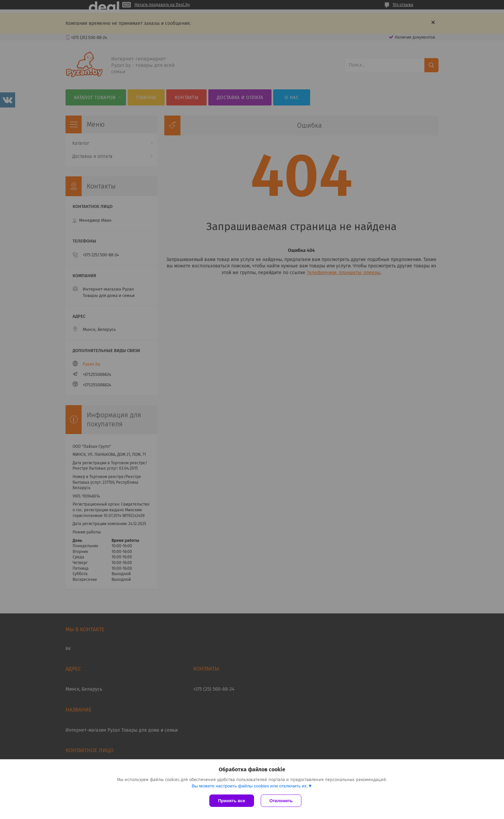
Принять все (232, 801)
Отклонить (281, 801)
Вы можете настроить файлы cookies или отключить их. (250, 786)
